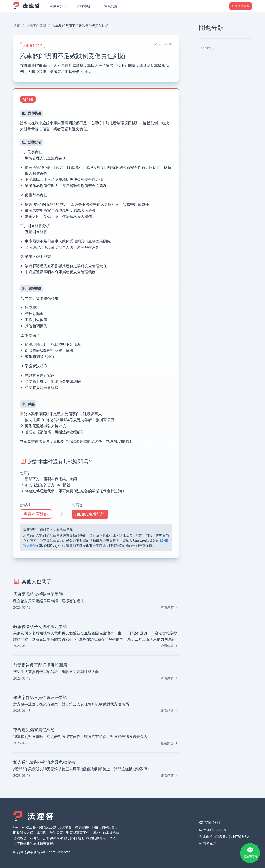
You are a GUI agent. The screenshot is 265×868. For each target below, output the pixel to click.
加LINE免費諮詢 (90, 514)
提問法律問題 (241, 6)
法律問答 (56, 6)
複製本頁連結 (36, 514)
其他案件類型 (36, 26)
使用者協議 (207, 844)
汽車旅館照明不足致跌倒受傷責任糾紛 (80, 26)
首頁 (17, 26)
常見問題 (111, 6)
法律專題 (84, 6)
